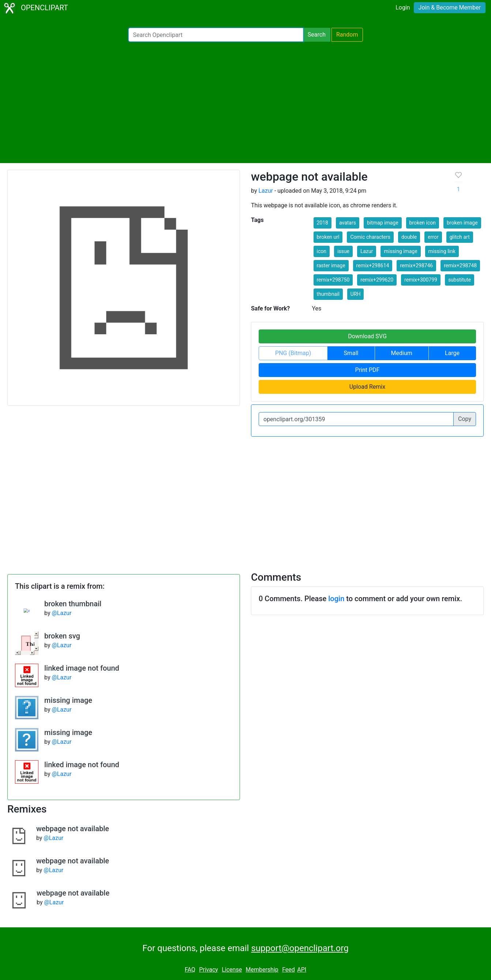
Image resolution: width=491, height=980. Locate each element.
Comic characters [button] (370, 237)
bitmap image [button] (383, 223)
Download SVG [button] (367, 336)
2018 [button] (323, 223)
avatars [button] (348, 223)
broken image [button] (462, 223)
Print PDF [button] (368, 370)
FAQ (190, 970)
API (302, 970)
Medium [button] (402, 353)
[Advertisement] (246, 102)
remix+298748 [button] (460, 265)
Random (347, 35)
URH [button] (356, 294)
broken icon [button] (423, 223)
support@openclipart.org (300, 948)
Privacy (209, 970)
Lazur (266, 191)
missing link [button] (442, 251)
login (336, 599)
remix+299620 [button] (377, 280)
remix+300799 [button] (421, 280)
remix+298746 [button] (416, 265)
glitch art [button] (460, 237)
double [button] (409, 237)
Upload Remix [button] (367, 387)
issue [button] (343, 251)
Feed (288, 970)
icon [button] (322, 251)
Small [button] (351, 353)
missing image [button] (400, 251)
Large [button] (452, 353)
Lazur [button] (367, 251)
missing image (68, 700)
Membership (262, 970)
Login (403, 7)
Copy (465, 419)
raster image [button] (331, 265)
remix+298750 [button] (333, 280)
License (232, 970)
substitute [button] (460, 280)
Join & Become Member (450, 7)
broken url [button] (328, 237)
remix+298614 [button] (373, 265)
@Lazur (61, 613)
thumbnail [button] (328, 294)
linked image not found (82, 668)
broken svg (62, 636)
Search (317, 35)
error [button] (433, 237)
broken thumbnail (73, 604)
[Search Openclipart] (216, 35)
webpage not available (73, 829)
